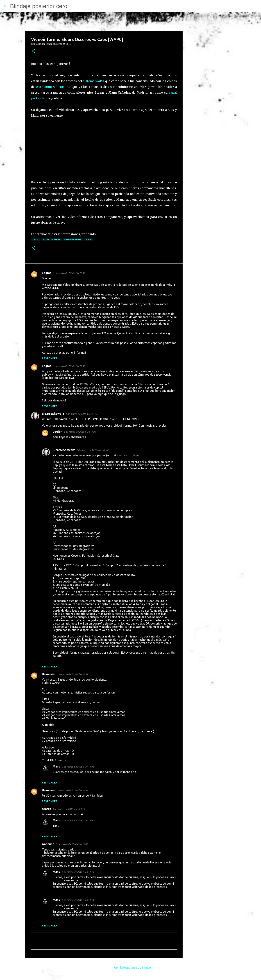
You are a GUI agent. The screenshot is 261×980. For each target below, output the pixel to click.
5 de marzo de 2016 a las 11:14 (78, 900)
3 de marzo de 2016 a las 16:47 (72, 844)
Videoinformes (73, 240)
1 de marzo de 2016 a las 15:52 (72, 674)
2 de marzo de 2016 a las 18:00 (78, 820)
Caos (36, 240)
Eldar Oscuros (51, 240)
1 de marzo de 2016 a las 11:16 (81, 414)
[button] (33, 51)
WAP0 (88, 240)
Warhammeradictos (50, 87)
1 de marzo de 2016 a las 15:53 (72, 790)
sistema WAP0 (93, 81)
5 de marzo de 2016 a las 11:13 (78, 872)
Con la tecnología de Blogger (130, 968)
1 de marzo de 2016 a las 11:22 (80, 432)
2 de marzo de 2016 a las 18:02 (78, 767)
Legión (47, 273)
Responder (50, 358)
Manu (56, 766)
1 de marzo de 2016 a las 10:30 (69, 273)
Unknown (48, 674)
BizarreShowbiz (53, 414)
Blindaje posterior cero (39, 6)
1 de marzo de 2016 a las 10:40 (69, 366)
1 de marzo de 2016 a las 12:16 (92, 450)
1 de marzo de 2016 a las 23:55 (69, 809)
